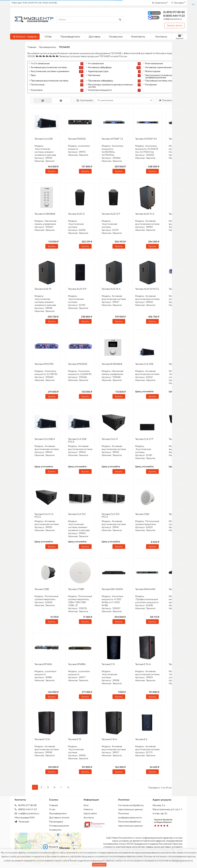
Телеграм (22, 822)
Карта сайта (90, 813)
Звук (33, 75)
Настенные (94, 75)
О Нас (48, 36)
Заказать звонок (175, 25)
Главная (32, 47)
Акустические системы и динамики (50, 71)
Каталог (25, 37)
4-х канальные (96, 64)
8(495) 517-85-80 (26, 805)
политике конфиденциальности (176, 861)
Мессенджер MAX (25, 817)
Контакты (161, 36)
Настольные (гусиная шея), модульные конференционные (167, 76)
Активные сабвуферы (100, 67)
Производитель (47, 47)
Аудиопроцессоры (98, 71)
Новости (88, 809)
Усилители (37, 90)
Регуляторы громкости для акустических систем (110, 86)
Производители (70, 36)
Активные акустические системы (49, 67)
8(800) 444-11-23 (26, 809)
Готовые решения (59, 826)
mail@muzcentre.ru (173, 19)
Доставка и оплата (59, 817)
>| (68, 787)
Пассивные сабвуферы (101, 81)
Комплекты (140, 36)
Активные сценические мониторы (164, 67)
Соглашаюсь (99, 865)
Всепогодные (153, 71)
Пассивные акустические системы (50, 81)
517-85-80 (174, 12)
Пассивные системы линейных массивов (168, 81)
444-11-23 (174, 16)
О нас (52, 809)
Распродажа (56, 822)
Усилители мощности (100, 90)
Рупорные (151, 85)
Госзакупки (116, 36)
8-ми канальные (154, 64)
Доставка (94, 36)
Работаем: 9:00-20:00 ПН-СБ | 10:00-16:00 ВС (34, 3)
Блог (86, 805)
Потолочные (38, 85)
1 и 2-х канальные (40, 64)
